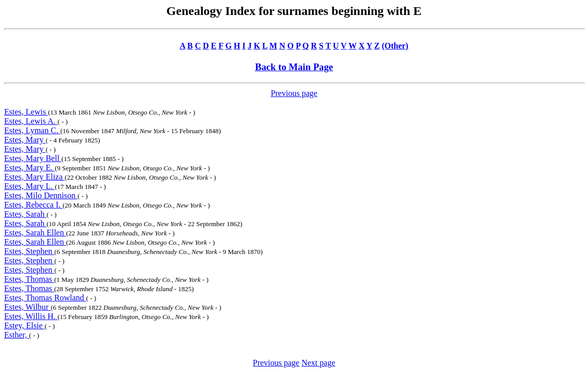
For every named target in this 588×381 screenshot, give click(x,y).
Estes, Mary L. (29, 186)
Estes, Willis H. (31, 316)
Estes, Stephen (29, 251)
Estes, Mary (25, 140)
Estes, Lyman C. (32, 130)
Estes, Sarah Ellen (35, 233)
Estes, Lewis (26, 112)
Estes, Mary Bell (33, 158)
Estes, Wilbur (27, 307)
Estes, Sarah (25, 214)
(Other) (395, 46)
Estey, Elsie (25, 326)
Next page (318, 363)
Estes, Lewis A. (31, 121)
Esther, (17, 335)
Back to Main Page (294, 67)
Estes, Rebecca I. (33, 205)
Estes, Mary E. (29, 168)
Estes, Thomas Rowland (45, 298)
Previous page (294, 93)
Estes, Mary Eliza (34, 177)
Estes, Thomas (29, 279)
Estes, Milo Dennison (41, 195)
